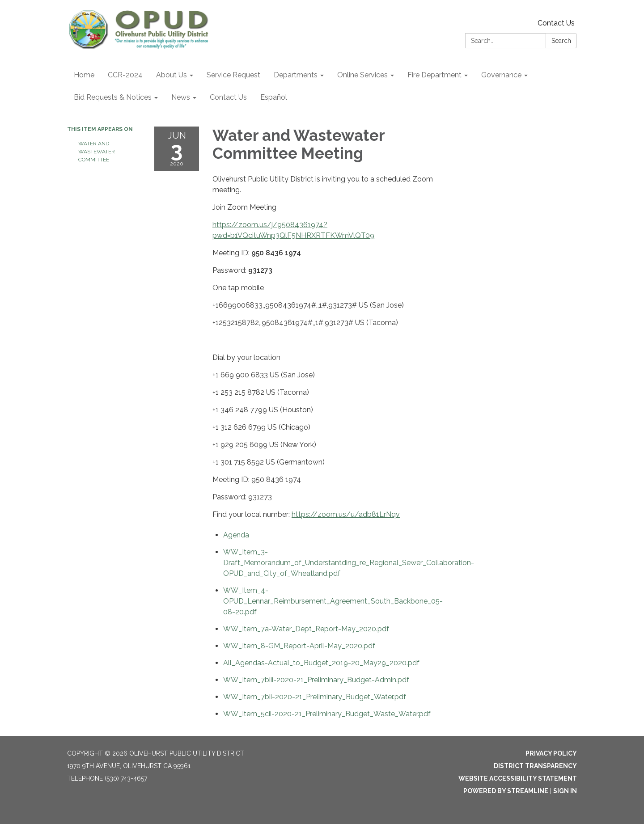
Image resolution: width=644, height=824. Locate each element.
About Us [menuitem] (172, 75)
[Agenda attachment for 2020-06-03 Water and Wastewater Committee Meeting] (236, 535)
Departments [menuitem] (296, 75)
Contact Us (556, 23)
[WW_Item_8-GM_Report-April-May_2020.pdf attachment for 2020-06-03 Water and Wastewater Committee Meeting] (299, 646)
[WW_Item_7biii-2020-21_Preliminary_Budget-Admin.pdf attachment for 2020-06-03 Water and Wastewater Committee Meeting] (316, 680)
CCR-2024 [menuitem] (125, 75)
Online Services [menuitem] (362, 75)
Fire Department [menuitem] (434, 75)
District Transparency (535, 766)
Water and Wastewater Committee (97, 152)
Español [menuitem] (274, 97)
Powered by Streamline (506, 791)
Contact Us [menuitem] (228, 97)
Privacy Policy (551, 753)
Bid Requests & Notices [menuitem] (113, 97)
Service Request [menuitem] (233, 75)
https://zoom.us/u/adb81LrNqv (346, 514)
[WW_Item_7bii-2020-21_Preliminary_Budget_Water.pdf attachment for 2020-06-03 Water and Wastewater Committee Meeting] (315, 697)
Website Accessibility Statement (518, 778)
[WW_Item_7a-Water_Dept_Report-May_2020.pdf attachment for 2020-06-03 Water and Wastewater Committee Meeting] (306, 629)
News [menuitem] (181, 97)
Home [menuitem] (84, 75)
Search (561, 41)
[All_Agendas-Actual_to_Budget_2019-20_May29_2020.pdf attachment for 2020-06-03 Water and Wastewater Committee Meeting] (321, 663)
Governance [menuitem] (501, 75)
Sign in (565, 791)
